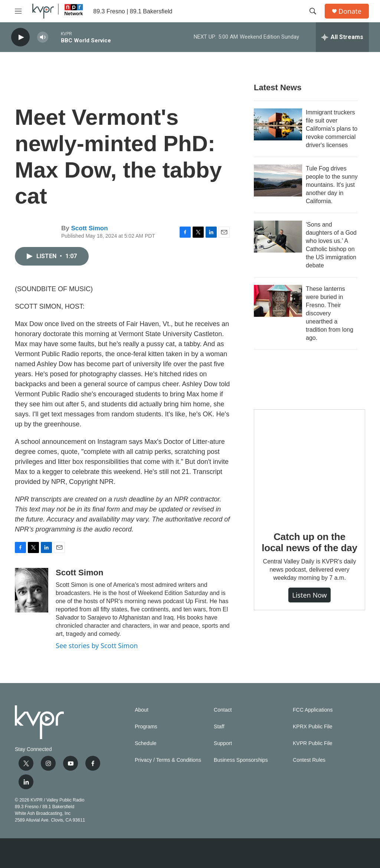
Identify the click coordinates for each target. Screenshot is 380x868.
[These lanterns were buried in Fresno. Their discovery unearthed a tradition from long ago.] (278, 301)
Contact (223, 710)
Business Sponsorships (241, 760)
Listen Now (309, 595)
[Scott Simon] (32, 590)
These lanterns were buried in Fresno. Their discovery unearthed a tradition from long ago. (330, 313)
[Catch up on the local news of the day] (309, 465)
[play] (20, 37)
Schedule (145, 743)
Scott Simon (89, 228)
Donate (350, 11)
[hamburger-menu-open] (18, 11)
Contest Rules (309, 760)
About (142, 710)
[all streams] (342, 37)
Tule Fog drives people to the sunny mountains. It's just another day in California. (332, 185)
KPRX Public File (313, 727)
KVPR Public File (313, 743)
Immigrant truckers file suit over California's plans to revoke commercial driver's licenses (332, 129)
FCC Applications (313, 710)
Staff (219, 727)
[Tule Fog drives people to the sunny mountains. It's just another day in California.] (278, 181)
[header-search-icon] (313, 11)
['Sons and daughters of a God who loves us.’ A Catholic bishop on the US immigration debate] (278, 237)
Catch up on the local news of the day (309, 542)
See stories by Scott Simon (97, 646)
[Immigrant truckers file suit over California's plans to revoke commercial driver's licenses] (278, 124)
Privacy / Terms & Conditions (168, 760)
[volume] (43, 37)
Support (223, 743)
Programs (146, 727)
